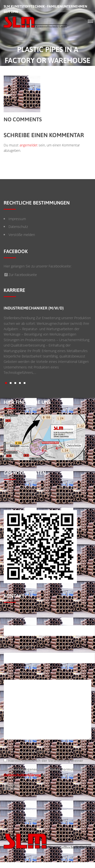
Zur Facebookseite (20, 275)
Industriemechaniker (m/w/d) (34, 308)
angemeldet (29, 145)
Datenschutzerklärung (22, 775)
